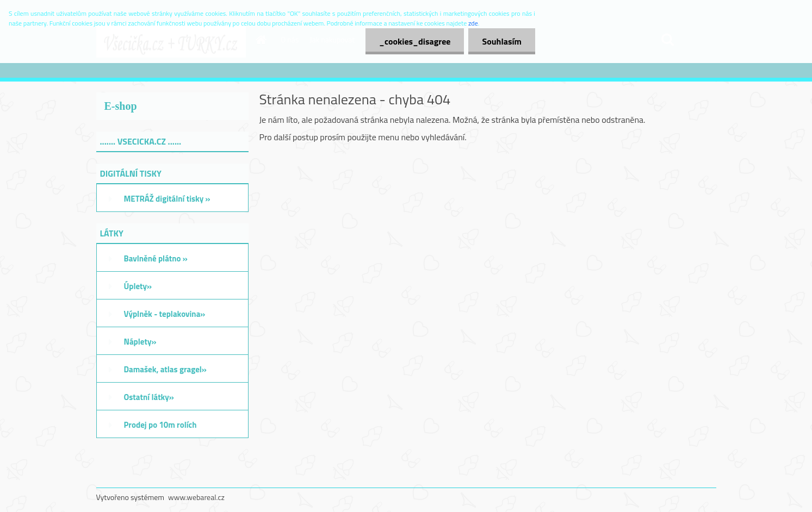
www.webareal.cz (196, 497)
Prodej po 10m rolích (160, 425)
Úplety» (138, 286)
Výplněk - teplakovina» (165, 314)
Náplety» (140, 342)
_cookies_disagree (415, 41)
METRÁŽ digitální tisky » (167, 199)
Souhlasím (502, 41)
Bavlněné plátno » (156, 258)
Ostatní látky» (149, 397)
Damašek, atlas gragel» (165, 369)
